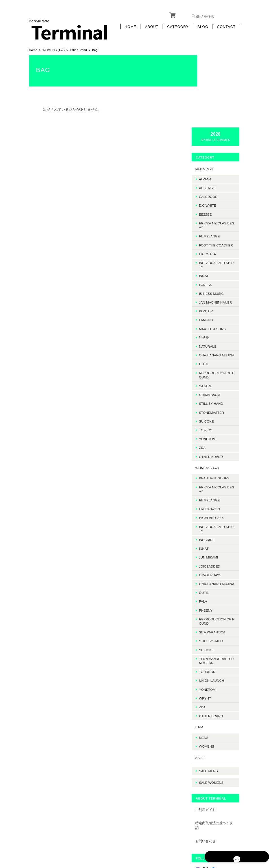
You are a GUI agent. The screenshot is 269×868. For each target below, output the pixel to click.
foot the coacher (222, 165)
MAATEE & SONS (221, 255)
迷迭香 (213, 264)
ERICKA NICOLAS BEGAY (222, 143)
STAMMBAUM (219, 325)
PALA (212, 541)
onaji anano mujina (221, 284)
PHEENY (215, 550)
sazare (215, 317)
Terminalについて (141, 840)
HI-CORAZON (218, 444)
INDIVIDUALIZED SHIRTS (221, 187)
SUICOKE (216, 352)
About (152, 25)
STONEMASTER (221, 343)
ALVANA (214, 97)
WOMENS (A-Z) (53, 47)
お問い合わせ (215, 775)
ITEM (208, 667)
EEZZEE (214, 132)
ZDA (211, 379)
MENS (213, 677)
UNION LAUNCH (221, 620)
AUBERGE (216, 106)
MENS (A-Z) (213, 87)
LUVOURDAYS (219, 510)
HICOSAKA (216, 176)
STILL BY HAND (220, 580)
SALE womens (220, 717)
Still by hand (220, 335)
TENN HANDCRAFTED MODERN (221, 600)
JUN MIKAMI (218, 493)
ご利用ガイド (215, 744)
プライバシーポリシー (178, 840)
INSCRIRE (216, 475)
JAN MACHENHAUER (221, 227)
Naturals (217, 273)
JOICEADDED (219, 501)
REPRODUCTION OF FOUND (221, 306)
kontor (215, 238)
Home (131, 25)
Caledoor (217, 115)
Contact (226, 25)
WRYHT (214, 638)
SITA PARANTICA (221, 572)
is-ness (215, 207)
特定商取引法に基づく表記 (220, 759)
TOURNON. (217, 611)
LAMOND (215, 246)
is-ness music (220, 216)
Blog (203, 25)
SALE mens (217, 708)
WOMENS (216, 686)
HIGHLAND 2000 (221, 453)
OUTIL (213, 295)
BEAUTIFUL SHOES (221, 411)
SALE (209, 697)
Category (178, 25)
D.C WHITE (217, 123)
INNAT (213, 198)
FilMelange (218, 154)
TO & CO (215, 361)
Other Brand (78, 47)
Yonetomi (217, 370)
